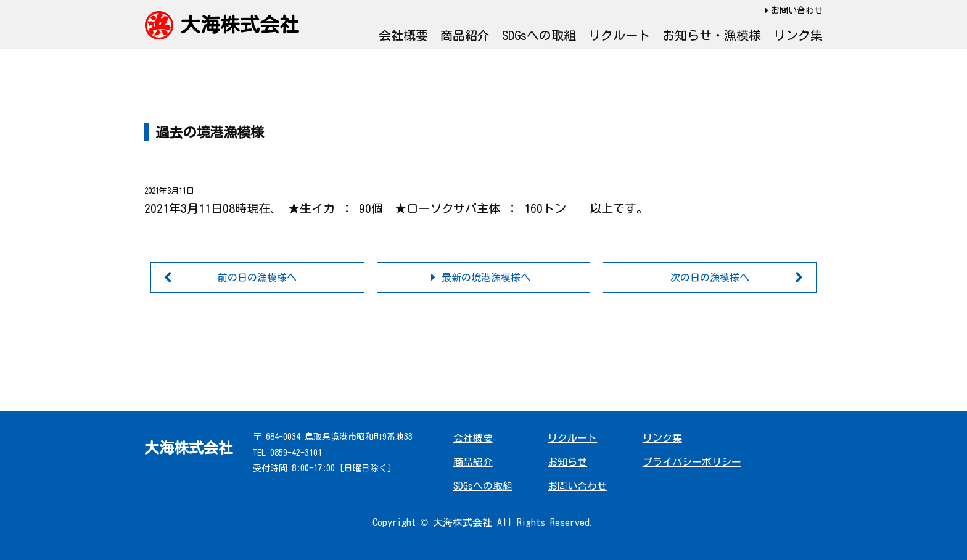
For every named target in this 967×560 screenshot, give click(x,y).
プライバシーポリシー (692, 462)
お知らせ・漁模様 (712, 35)
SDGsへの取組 (539, 35)
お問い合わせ (797, 10)
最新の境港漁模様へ (486, 278)
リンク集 (798, 35)
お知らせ (567, 462)
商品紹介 (465, 35)
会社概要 (403, 35)
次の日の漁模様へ (710, 278)
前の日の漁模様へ (257, 278)
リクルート (619, 35)
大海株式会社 (240, 25)
